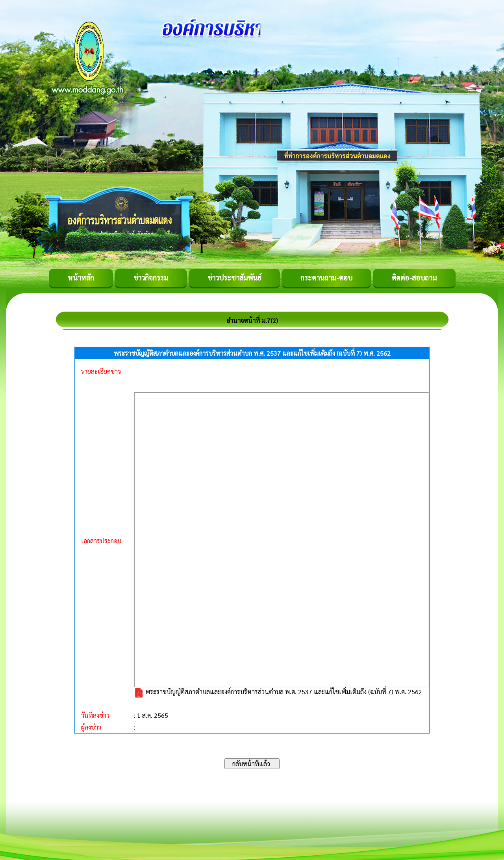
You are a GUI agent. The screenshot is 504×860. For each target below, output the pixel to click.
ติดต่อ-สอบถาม (414, 278)
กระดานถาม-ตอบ (326, 278)
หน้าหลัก (81, 278)
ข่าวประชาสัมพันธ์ (234, 278)
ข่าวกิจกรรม (151, 278)
